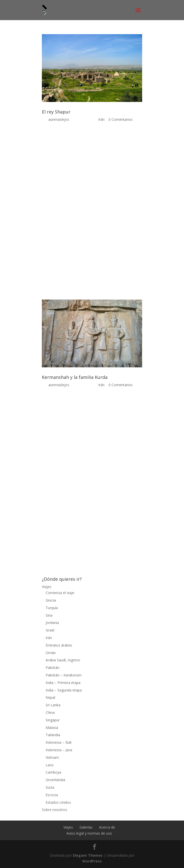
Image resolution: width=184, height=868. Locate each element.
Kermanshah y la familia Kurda (75, 377)
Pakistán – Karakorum (64, 675)
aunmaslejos (59, 119)
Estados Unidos (58, 802)
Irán (101, 119)
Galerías (86, 827)
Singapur (53, 720)
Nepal (50, 697)
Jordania (52, 623)
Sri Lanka (53, 705)
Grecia (51, 600)
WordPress (92, 861)
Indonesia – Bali (59, 742)
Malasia (52, 728)
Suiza (50, 787)
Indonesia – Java (59, 750)
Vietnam (52, 757)
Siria (49, 615)
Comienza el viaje (60, 593)
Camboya (53, 772)
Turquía (52, 608)
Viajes (47, 587)
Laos (50, 765)
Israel (50, 630)
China (50, 712)
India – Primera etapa (63, 683)
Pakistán (53, 668)
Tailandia (53, 735)
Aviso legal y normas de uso (89, 833)
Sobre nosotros (55, 810)
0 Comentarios (121, 119)
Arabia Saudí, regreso (63, 660)
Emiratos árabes (59, 645)
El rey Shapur (56, 112)
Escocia (52, 795)
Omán (51, 653)
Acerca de (107, 827)
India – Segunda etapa (64, 690)
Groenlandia (55, 780)
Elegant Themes (88, 855)
